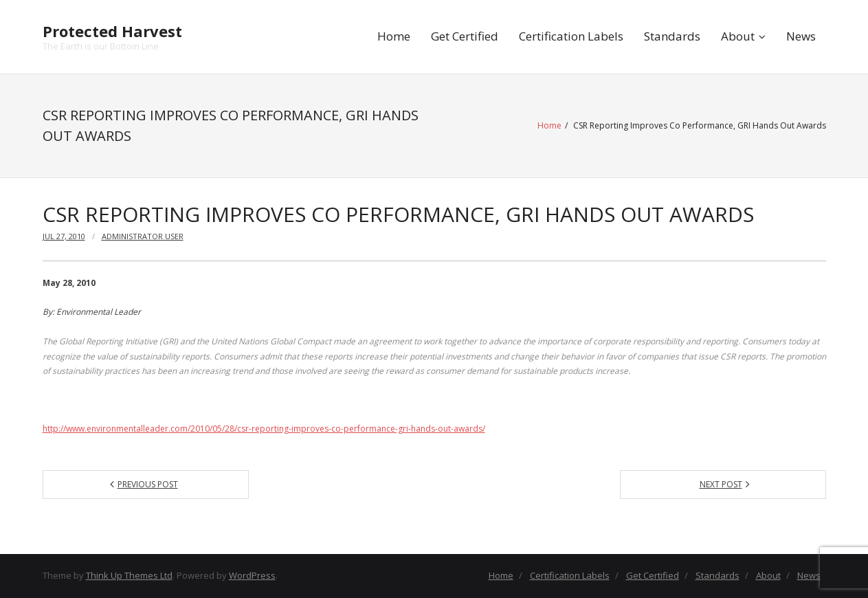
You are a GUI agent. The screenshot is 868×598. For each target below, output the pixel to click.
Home (394, 36)
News (801, 36)
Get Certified (465, 36)
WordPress (252, 575)
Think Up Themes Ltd (129, 575)
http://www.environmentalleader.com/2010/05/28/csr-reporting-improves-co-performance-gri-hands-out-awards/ (264, 429)
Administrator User (143, 236)
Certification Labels (571, 36)
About (738, 36)
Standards (672, 36)
